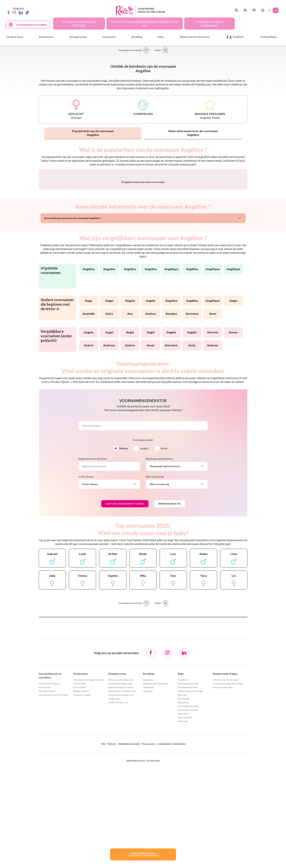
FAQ (103, 843)
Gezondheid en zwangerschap (120, 782)
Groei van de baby (185, 816)
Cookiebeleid (164, 843)
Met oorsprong (155, 575)
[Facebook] (8, 12)
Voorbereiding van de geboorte (156, 782)
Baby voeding (183, 801)
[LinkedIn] (21, 12)
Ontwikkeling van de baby (188, 782)
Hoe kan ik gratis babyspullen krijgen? (228, 782)
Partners (112, 843)
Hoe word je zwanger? (82, 794)
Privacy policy (149, 843)
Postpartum (148, 790)
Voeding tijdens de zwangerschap (122, 790)
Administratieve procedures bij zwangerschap (121, 796)
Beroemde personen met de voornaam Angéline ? (73, 317)
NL (276, 10)
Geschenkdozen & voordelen (31, 25)
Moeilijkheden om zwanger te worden (89, 779)
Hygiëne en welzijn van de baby (190, 790)
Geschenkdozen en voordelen (50, 774)
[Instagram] (14, 12)
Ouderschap (183, 820)
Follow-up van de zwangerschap (121, 779)
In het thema (86, 575)
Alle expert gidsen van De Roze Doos (54, 794)
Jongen (144, 547)
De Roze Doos (15, 37)
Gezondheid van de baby (188, 786)
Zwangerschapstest (81, 790)
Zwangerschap (117, 773)
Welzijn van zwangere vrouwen (121, 786)
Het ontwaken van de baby (188, 805)
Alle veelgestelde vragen (223, 786)
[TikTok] (27, 12)
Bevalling (149, 773)
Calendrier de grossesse (118, 801)
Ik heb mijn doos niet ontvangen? (226, 779)
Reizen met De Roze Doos (195, 37)
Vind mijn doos (45, 786)
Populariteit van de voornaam (93, 133)
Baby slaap (182, 794)
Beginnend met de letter (93, 557)
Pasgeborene (183, 779)
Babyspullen (183, 812)
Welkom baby (149, 786)
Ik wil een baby (79, 782)
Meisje (124, 547)
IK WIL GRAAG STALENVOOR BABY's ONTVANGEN (143, 854)
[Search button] (236, 10)
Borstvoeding (183, 797)
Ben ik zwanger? (80, 786)
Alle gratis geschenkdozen (49, 782)
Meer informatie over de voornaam (193, 133)
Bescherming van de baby (188, 809)
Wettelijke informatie (129, 843)
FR (270, 10)
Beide (164, 547)
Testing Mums (268, 37)
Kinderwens (81, 773)
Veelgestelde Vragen (225, 773)
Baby (181, 773)
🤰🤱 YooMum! (235, 37)
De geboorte (148, 779)
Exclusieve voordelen (47, 790)
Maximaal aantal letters (159, 557)
